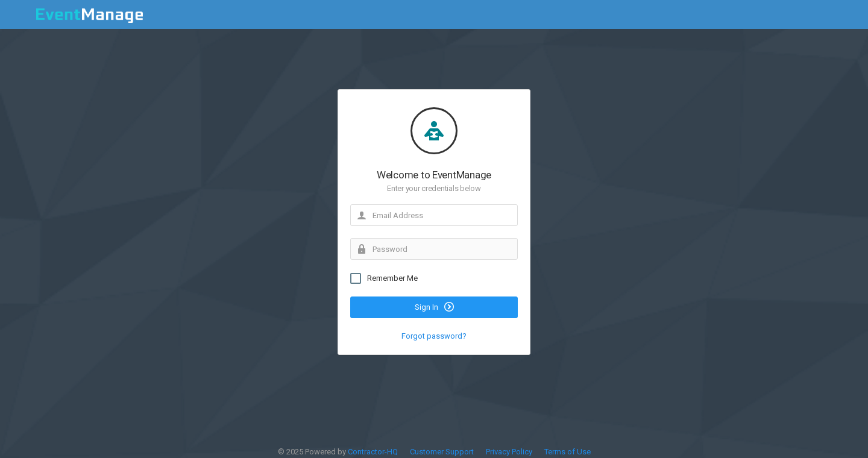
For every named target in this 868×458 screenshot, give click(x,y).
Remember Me (384, 281)
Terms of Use (568, 452)
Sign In (434, 310)
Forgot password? (434, 339)
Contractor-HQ (373, 452)
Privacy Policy (509, 452)
